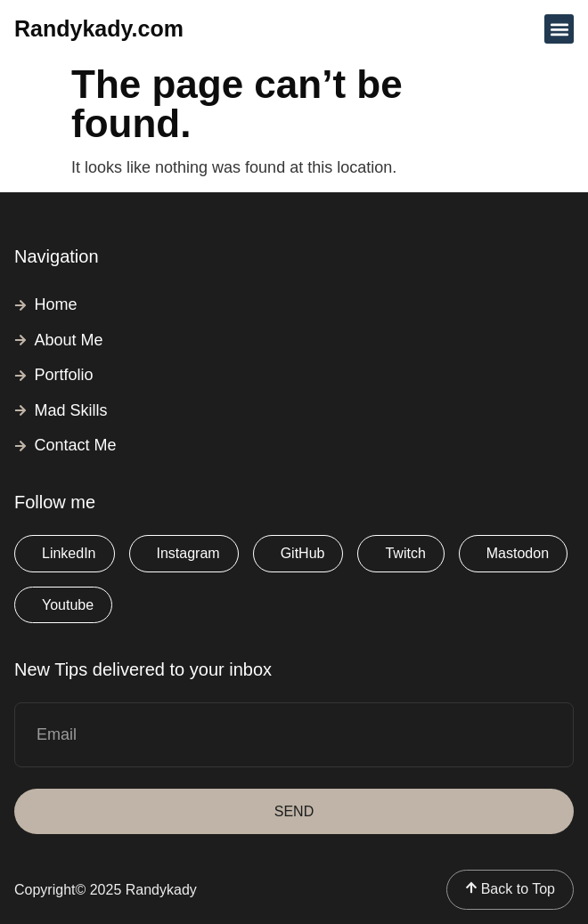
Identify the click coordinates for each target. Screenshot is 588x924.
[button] (559, 29)
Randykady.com (99, 28)
